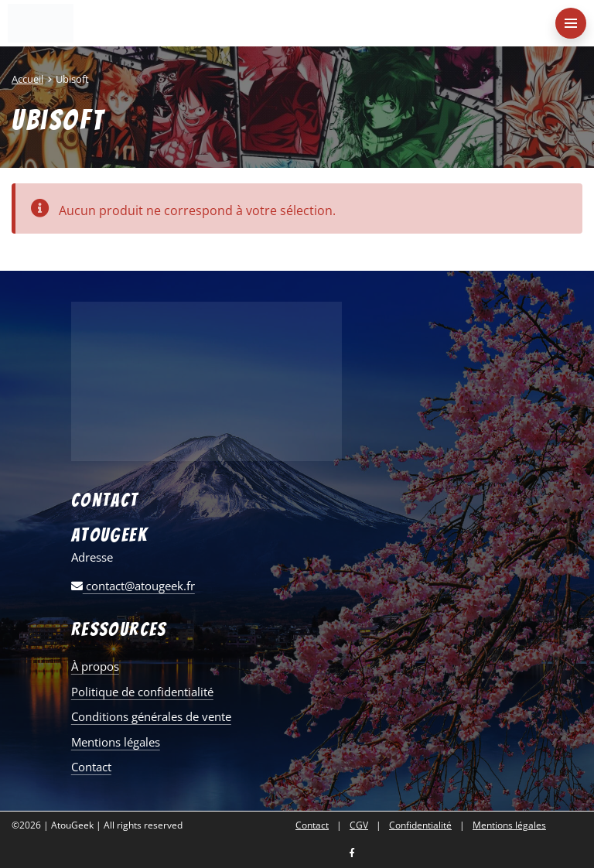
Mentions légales (116, 742)
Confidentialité (420, 825)
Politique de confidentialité (142, 692)
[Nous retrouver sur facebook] (352, 854)
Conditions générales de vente (151, 716)
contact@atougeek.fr (133, 586)
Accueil (27, 79)
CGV (359, 825)
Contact (91, 767)
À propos (95, 666)
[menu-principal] (571, 23)
